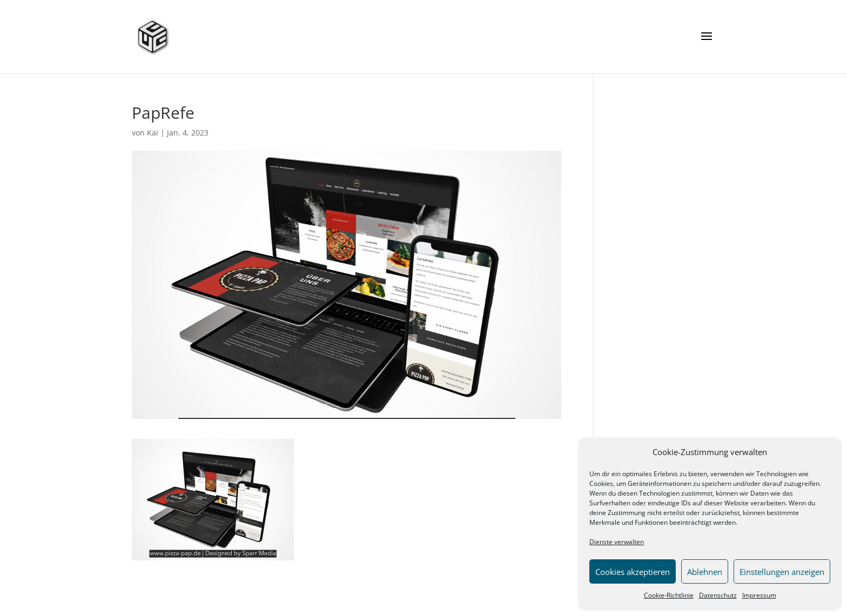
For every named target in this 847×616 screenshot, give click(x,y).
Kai (153, 133)
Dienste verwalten (617, 542)
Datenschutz (718, 595)
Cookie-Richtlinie (669, 595)
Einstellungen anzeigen (782, 572)
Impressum (759, 595)
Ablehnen (705, 572)
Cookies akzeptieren (633, 572)
